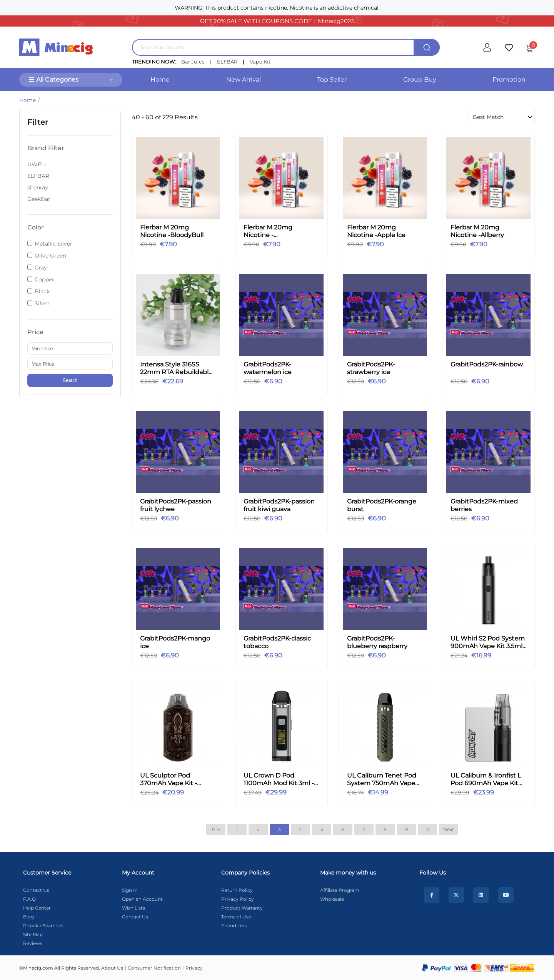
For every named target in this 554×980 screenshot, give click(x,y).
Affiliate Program (340, 890)
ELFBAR (227, 62)
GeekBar (39, 199)
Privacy (194, 968)
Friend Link (234, 926)
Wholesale (332, 899)
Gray (41, 268)
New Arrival (244, 79)
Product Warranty (242, 908)
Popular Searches (43, 926)
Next (449, 829)
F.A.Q (29, 899)
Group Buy (420, 79)
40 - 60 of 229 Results (165, 117)
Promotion (509, 79)
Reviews (33, 943)
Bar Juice (193, 62)
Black (42, 291)
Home (160, 79)
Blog (28, 917)
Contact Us (36, 890)
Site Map (33, 934)
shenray (38, 187)
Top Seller (332, 79)
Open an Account (142, 899)
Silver (42, 303)
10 (427, 829)
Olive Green (50, 256)
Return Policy (237, 890)
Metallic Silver (53, 244)
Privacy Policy (238, 899)
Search (70, 380)
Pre (216, 829)
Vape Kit (260, 62)
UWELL (37, 164)
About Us (112, 968)
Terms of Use (236, 917)
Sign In (130, 890)
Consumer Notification (154, 968)
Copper (44, 279)
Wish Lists (133, 908)
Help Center (37, 908)
